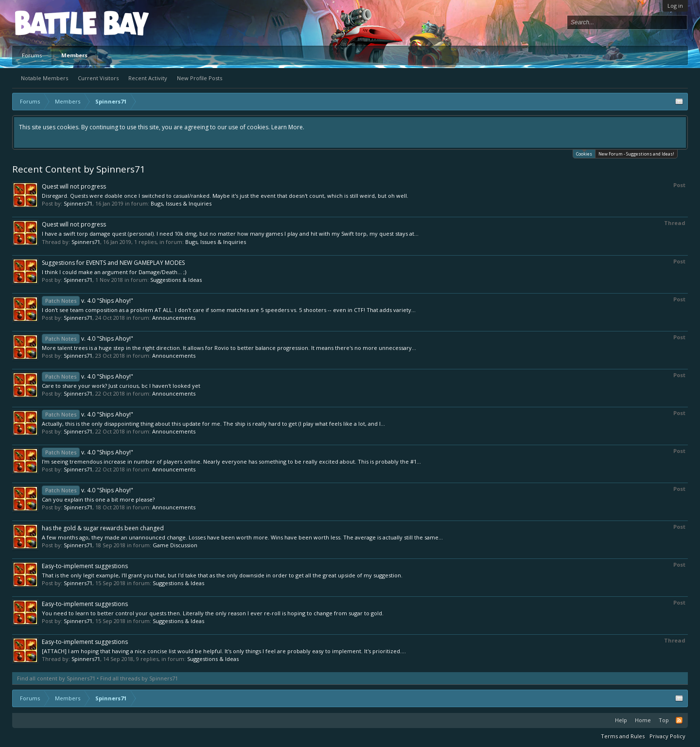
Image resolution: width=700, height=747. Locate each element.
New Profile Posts (200, 78)
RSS (679, 720)
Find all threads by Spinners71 (139, 678)
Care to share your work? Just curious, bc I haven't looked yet (121, 386)
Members (74, 55)
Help (621, 720)
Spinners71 (78, 203)
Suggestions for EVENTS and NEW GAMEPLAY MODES (113, 263)
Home (643, 720)
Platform (51, 23)
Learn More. (288, 127)
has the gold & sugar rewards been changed (103, 528)
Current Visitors (98, 78)
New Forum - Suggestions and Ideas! (636, 154)
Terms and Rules (623, 736)
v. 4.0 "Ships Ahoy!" (87, 301)
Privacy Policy (667, 736)
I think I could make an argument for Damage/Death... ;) (114, 272)
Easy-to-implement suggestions (85, 566)
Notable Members (44, 78)
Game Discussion (175, 545)
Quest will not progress (74, 186)
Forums (32, 55)
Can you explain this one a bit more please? (98, 499)
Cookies (584, 153)
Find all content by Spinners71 (56, 678)
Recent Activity (148, 78)
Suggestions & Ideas (176, 280)
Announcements (174, 318)
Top (664, 720)
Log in (675, 6)
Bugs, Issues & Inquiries (181, 203)
